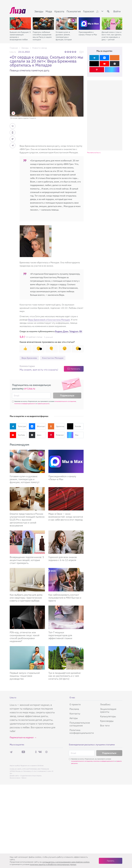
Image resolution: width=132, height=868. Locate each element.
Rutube (74, 426)
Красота (59, 11)
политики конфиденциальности (25, 404)
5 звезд (75, 52)
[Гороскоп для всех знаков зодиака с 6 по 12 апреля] (66, 542)
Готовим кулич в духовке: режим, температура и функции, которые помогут (64, 36)
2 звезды (68, 52)
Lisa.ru (13, 52)
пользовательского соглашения (65, 401)
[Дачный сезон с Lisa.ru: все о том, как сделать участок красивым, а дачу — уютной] (112, 24)
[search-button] (108, 11)
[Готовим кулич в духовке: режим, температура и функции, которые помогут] (66, 24)
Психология (74, 11)
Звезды (39, 11)
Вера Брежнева (29, 358)
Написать (75, 369)
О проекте (75, 852)
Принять (111, 861)
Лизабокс (105, 852)
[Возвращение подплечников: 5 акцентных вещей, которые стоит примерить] (27, 542)
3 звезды (71, 52)
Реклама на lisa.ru (94, 153)
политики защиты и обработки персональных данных (53, 864)
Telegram (74, 331)
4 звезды (73, 52)
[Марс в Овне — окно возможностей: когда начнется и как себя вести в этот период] (66, 499)
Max (73, 435)
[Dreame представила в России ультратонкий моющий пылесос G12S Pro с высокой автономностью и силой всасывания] (27, 499)
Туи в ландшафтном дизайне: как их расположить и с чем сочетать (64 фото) (65, 676)
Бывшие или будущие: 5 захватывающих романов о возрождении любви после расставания (20, 36)
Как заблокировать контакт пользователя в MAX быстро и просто (65, 598)
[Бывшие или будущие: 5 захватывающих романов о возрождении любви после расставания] (20, 24)
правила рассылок (43, 404)
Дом (99, 11)
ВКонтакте (37, 426)
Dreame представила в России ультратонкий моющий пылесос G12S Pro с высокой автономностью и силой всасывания (27, 520)
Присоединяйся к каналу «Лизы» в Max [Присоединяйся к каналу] (62, 478)
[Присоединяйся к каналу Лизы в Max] (66, 461)
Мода (49, 11)
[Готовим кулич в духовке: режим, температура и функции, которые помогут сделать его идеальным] (27, 461)
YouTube (17, 435)
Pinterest (56, 435)
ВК (81, 331)
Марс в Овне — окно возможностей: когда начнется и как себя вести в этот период (66, 517)
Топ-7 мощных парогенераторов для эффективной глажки (60, 635)
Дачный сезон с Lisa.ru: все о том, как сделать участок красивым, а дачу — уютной (112, 36)
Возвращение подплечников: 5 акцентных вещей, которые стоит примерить (27, 560)
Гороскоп (89, 11)
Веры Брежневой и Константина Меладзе (49, 320)
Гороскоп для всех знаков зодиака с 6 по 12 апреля (63, 559)
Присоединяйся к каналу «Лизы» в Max (88, 33)
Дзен (35, 435)
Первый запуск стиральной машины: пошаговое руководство (25, 676)
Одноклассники (56, 426)
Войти (117, 11)
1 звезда (66, 52)
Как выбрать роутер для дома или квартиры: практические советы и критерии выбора (26, 598)
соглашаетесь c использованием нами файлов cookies (66, 862)
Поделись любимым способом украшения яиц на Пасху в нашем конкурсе (42, 36)
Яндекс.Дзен (62, 331)
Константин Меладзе (53, 358)
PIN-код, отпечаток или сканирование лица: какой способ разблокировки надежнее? (25, 637)
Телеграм (18, 426)
